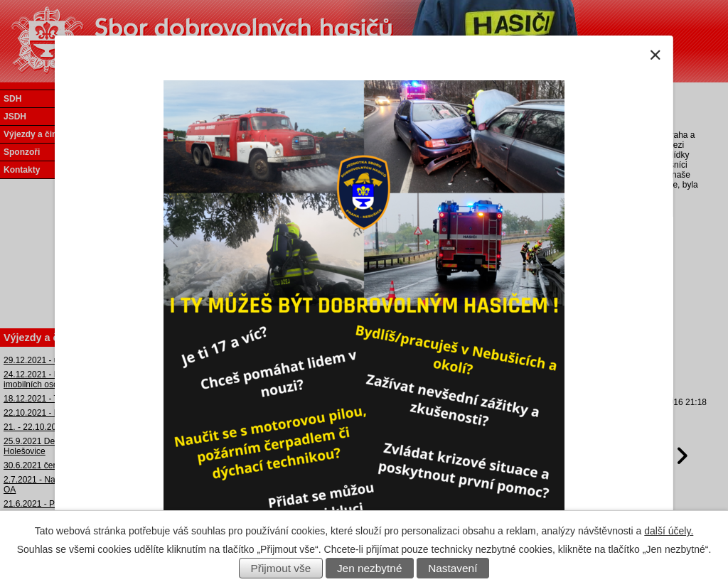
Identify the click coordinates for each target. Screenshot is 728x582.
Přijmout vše (281, 568)
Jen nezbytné (370, 568)
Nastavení (453, 568)
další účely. (669, 531)
